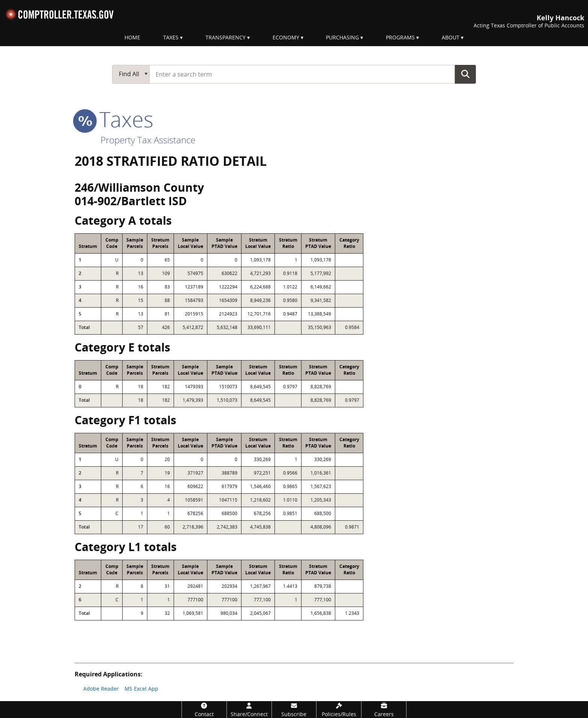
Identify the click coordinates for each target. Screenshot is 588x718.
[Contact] (204, 710)
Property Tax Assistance (148, 140)
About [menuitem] (451, 37)
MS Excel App (141, 689)
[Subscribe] (294, 710)
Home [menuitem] (132, 37)
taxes (114, 119)
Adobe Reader (101, 689)
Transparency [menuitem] (226, 37)
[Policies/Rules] (339, 710)
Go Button (465, 74)
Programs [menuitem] (400, 37)
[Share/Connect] (249, 710)
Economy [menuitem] (286, 37)
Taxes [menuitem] (171, 37)
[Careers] (384, 710)
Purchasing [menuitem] (342, 37)
